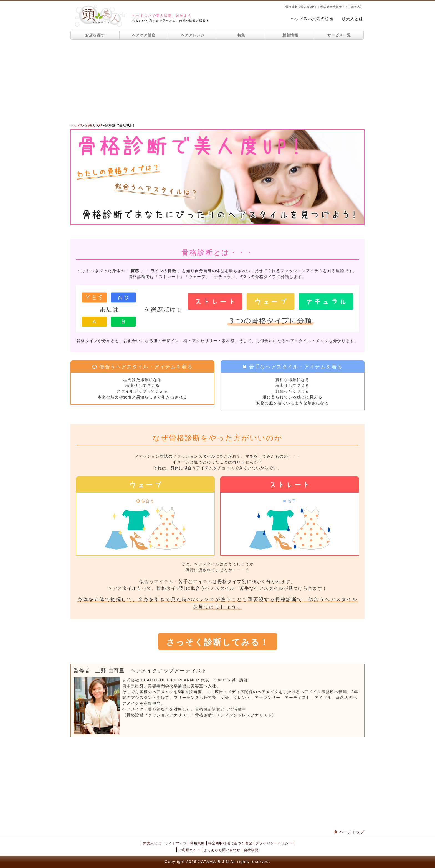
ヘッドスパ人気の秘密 (312, 19)
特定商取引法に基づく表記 (230, 843)
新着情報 (290, 35)
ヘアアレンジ (193, 35)
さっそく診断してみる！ (218, 642)
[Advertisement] (217, 81)
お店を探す (95, 35)
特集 (241, 35)
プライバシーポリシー (274, 843)
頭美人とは (352, 19)
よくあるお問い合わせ (222, 850)
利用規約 (197, 843)
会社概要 (251, 850)
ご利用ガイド (189, 850)
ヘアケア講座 (144, 35)
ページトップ (349, 832)
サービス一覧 (339, 35)
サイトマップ (176, 843)
